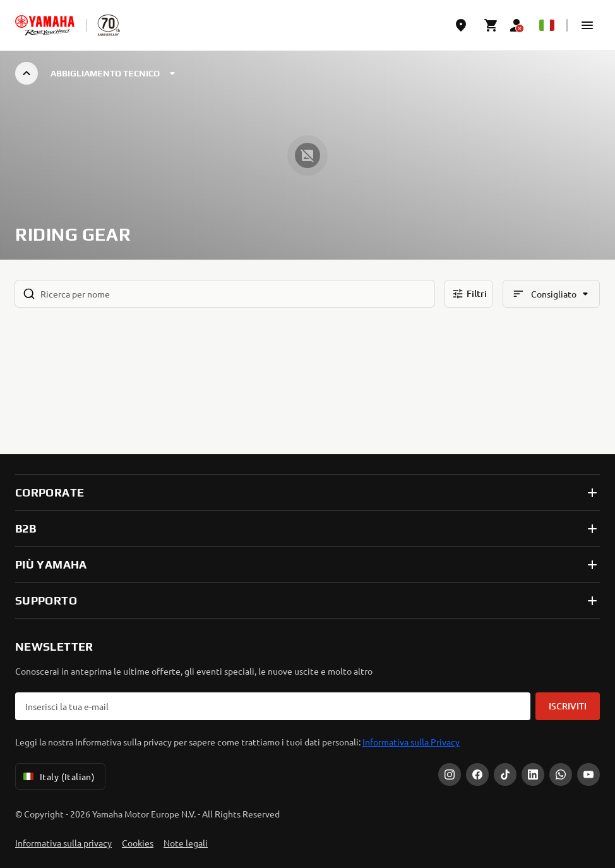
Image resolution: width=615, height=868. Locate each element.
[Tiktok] (505, 775)
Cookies (138, 843)
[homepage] (45, 25)
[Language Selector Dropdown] (547, 25)
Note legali (186, 843)
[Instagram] (450, 775)
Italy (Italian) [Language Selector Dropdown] (58, 776)
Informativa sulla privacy (63, 843)
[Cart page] (491, 25)
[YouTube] (588, 775)
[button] (587, 25)
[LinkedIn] (533, 775)
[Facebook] (477, 775)
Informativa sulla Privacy (411, 742)
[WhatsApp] (561, 775)
